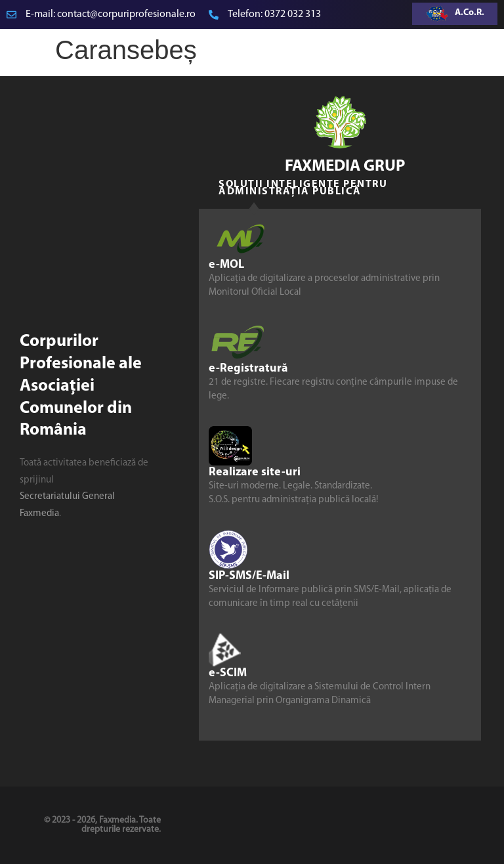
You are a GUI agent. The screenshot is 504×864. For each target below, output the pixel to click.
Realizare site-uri (255, 472)
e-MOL (226, 265)
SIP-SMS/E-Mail (249, 576)
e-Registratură (248, 369)
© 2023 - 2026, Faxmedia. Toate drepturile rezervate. (102, 825)
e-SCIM (228, 673)
